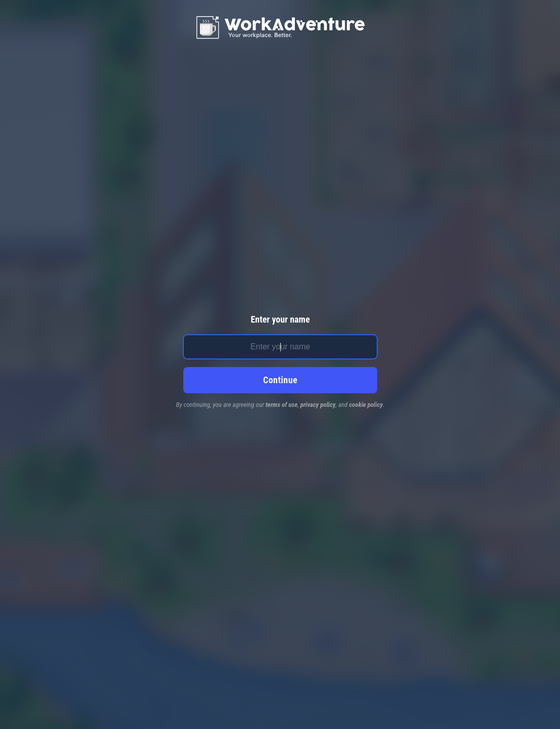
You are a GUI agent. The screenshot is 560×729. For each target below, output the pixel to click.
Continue (280, 380)
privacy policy (318, 405)
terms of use (282, 405)
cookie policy (366, 405)
